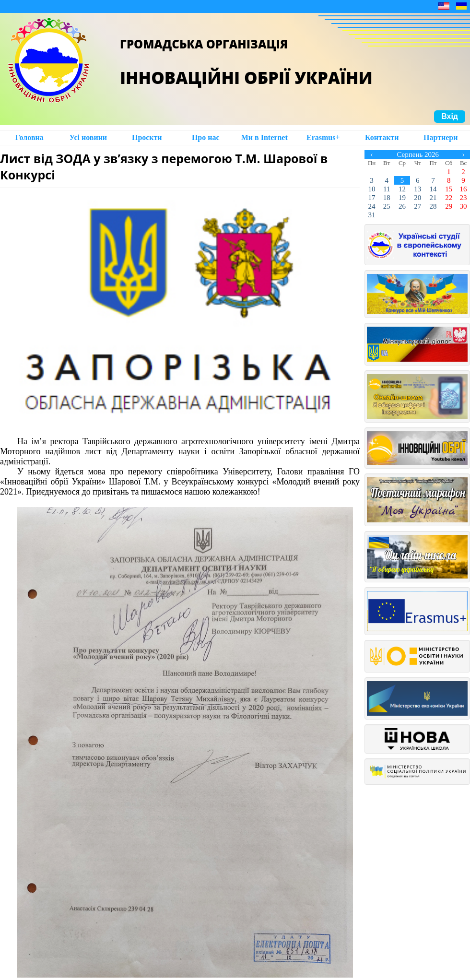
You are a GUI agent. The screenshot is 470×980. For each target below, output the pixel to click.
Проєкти (147, 137)
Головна (29, 137)
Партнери (441, 137)
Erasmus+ (323, 137)
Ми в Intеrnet (264, 137)
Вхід (450, 116)
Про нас (206, 137)
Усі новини (88, 137)
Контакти (382, 137)
